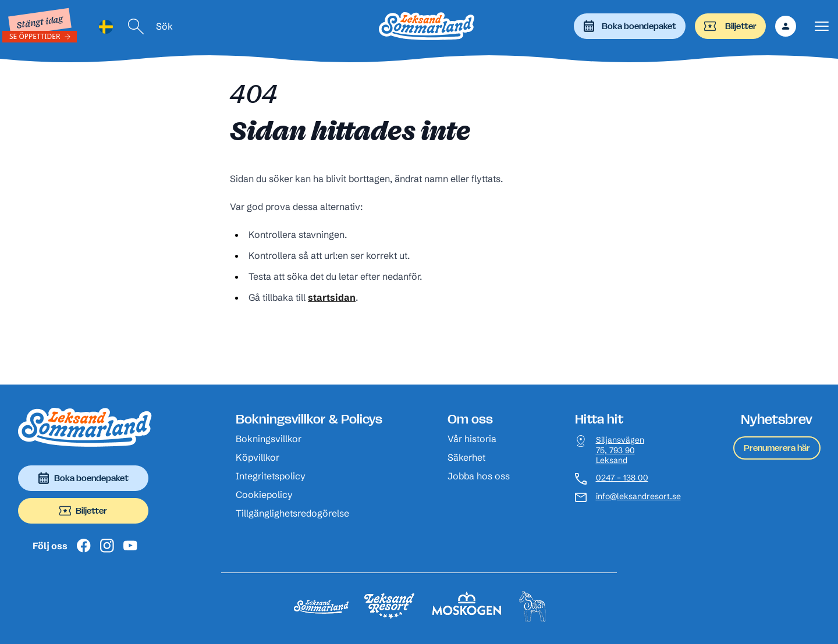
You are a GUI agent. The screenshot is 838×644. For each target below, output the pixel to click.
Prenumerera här (777, 448)
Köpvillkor (258, 457)
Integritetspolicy (271, 476)
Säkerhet (466, 457)
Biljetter (730, 26)
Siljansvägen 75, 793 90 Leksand (620, 450)
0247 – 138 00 (622, 478)
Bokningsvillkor (269, 439)
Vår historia (472, 439)
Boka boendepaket (630, 26)
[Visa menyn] (822, 26)
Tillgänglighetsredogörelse (292, 513)
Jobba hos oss (479, 476)
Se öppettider (35, 36)
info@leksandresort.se (638, 497)
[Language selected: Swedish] (106, 26)
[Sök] (136, 26)
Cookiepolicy (264, 494)
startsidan (332, 297)
